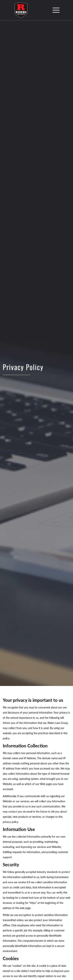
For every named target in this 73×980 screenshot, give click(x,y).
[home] (20, 10)
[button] (56, 10)
